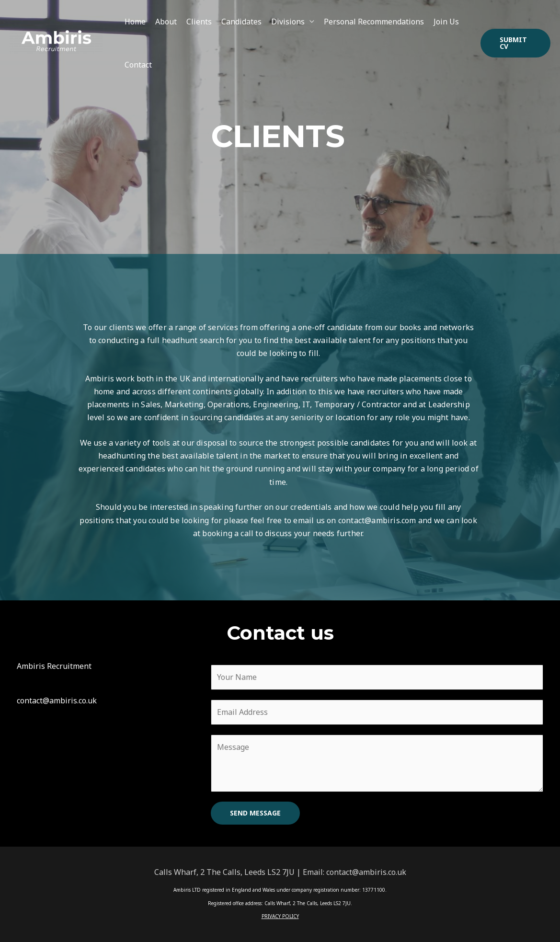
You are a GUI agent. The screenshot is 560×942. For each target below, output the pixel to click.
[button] (516, 43)
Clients (199, 22)
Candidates (241, 22)
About (166, 22)
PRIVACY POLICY (280, 916)
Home (135, 22)
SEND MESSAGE (255, 813)
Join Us (446, 22)
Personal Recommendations (374, 22)
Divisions (288, 22)
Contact (138, 65)
